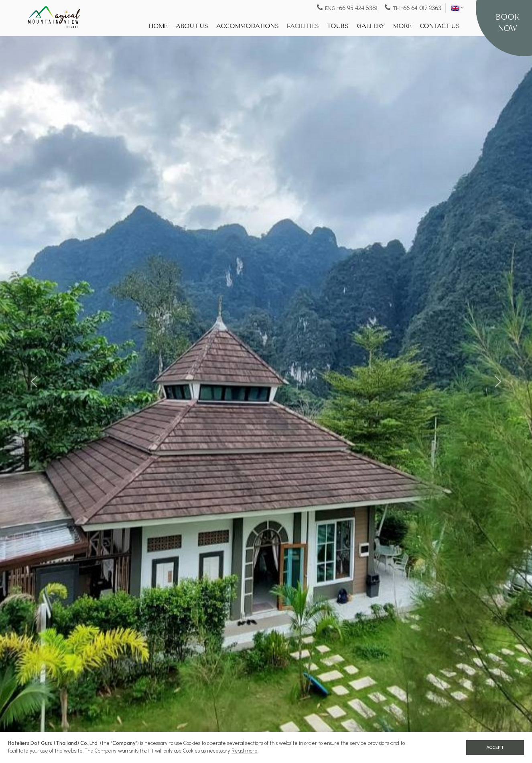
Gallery (371, 26)
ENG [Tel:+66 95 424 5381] (348, 8)
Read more (245, 751)
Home (158, 26)
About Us (192, 26)
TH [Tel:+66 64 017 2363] (413, 8)
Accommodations (248, 26)
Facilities (303, 26)
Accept (495, 747)
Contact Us (440, 26)
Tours (338, 26)
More (402, 26)
